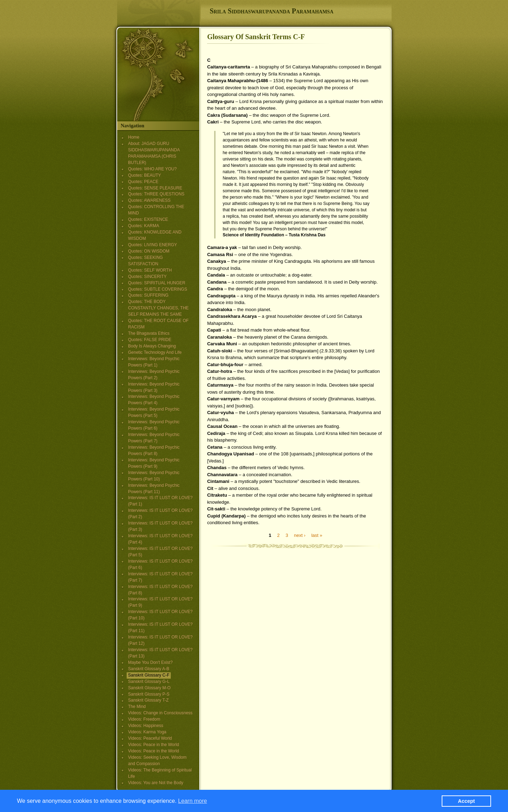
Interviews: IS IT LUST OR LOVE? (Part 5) (160, 552)
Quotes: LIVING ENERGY (153, 245)
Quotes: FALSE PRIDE (150, 340)
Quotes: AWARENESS (149, 200)
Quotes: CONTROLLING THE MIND (156, 210)
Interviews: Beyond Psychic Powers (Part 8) (154, 450)
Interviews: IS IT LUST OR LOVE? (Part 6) (160, 564)
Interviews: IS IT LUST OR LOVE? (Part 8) (160, 590)
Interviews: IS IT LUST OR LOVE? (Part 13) (160, 653)
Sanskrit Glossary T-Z (148, 700)
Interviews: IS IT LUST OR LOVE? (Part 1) (160, 501)
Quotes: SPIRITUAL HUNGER (157, 283)
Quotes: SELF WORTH (150, 270)
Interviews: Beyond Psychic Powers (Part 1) (154, 362)
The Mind (137, 707)
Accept (466, 802)
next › (300, 535)
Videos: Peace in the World (153, 745)
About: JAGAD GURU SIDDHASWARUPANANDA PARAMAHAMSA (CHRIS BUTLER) (154, 153)
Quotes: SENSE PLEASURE (155, 188)
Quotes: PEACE (143, 182)
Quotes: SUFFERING (148, 295)
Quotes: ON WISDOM (149, 251)
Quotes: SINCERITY (147, 277)
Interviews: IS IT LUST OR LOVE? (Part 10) (160, 615)
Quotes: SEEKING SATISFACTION (146, 261)
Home (134, 137)
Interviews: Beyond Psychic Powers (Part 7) (154, 438)
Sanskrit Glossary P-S (149, 694)
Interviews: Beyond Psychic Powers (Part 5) (154, 412)
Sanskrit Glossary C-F (149, 675)
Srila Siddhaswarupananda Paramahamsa (271, 11)
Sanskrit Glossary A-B (149, 669)
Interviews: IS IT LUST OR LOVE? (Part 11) (160, 628)
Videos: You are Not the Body (156, 783)
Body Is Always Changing (152, 346)
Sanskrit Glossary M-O (149, 688)
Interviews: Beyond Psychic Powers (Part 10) (154, 476)
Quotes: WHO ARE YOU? (152, 169)
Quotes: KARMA (144, 226)
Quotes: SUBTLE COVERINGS (158, 289)
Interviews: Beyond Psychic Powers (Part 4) (154, 400)
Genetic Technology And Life (155, 352)
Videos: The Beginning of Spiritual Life (160, 773)
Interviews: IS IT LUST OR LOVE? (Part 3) (160, 526)
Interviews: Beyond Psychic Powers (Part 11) (154, 489)
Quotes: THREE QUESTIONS (156, 194)
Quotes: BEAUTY (144, 175)
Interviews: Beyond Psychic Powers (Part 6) (154, 425)
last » (317, 535)
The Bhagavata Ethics (149, 333)
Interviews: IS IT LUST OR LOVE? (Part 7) (160, 577)
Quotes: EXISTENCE (148, 219)
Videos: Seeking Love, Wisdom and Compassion (157, 761)
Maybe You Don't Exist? (150, 662)
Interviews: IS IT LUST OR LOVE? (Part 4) (160, 539)
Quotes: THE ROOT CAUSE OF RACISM (158, 324)
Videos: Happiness (146, 726)
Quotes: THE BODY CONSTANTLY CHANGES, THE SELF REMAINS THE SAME (158, 308)
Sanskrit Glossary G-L (149, 681)
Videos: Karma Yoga (147, 732)
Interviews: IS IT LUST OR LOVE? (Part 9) (160, 602)
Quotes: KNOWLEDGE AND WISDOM (155, 235)
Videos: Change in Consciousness (160, 713)
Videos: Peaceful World (150, 738)
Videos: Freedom (144, 719)
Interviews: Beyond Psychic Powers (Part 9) (154, 463)
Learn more (193, 802)
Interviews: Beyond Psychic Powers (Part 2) (154, 375)
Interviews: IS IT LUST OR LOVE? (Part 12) (160, 640)
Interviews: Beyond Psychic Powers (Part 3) (154, 387)
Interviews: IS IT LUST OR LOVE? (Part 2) (160, 514)
